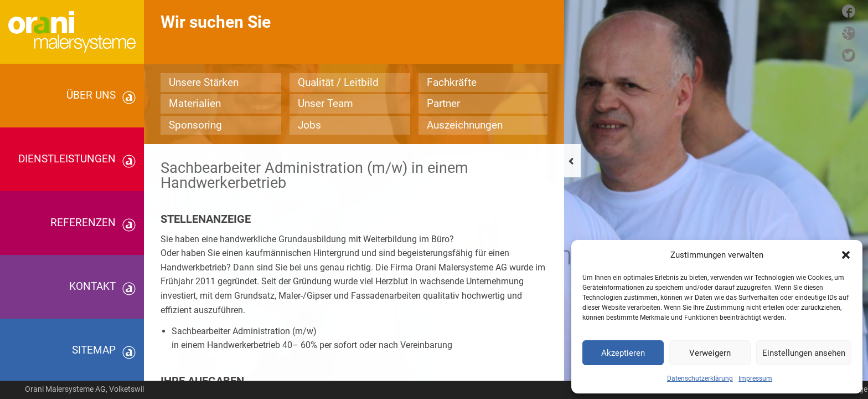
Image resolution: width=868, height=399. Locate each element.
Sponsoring (195, 125)
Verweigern (710, 353)
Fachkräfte (452, 82)
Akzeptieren (623, 353)
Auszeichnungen (465, 125)
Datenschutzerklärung (700, 378)
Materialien (195, 103)
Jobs (309, 125)
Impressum (755, 378)
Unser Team (325, 103)
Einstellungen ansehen (804, 353)
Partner (443, 103)
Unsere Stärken (204, 82)
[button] (846, 255)
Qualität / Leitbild (338, 82)
